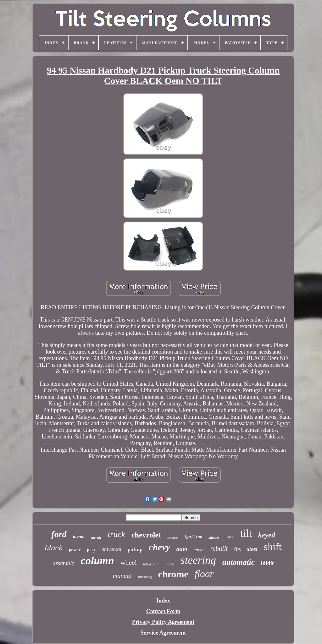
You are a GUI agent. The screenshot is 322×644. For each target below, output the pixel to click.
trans (230, 537)
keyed (267, 535)
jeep (91, 550)
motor (169, 564)
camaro (172, 537)
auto (182, 549)
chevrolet (146, 535)
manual (122, 576)
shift (273, 547)
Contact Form (163, 611)
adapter (214, 537)
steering (198, 560)
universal (111, 549)
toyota (79, 537)
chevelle (96, 538)
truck (116, 534)
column (97, 561)
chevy (159, 547)
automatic (239, 562)
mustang (145, 577)
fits (237, 549)
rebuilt (219, 548)
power (75, 550)
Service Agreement (163, 633)
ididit (267, 563)
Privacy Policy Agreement (163, 622)
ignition (193, 537)
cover (199, 550)
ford (59, 534)
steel (252, 549)
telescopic (151, 564)
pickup (135, 550)
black (53, 548)
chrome (173, 574)
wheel (129, 562)
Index (163, 601)
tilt (246, 533)
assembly (64, 563)
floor (204, 574)
